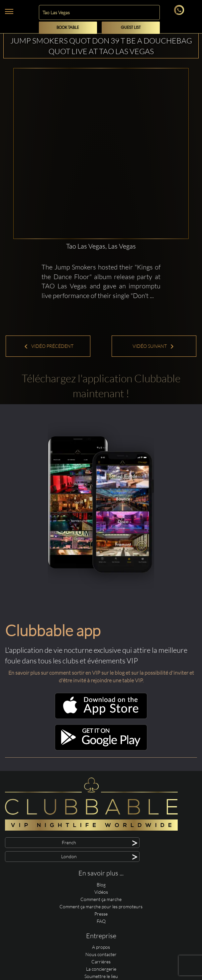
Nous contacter (101, 954)
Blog (101, 885)
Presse (101, 914)
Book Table (68, 28)
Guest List (131, 28)
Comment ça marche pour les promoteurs (101, 906)
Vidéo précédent (49, 346)
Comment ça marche (101, 899)
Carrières (101, 962)
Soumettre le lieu (101, 976)
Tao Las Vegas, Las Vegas (101, 246)
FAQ (101, 921)
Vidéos (101, 892)
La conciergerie (101, 969)
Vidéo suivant (153, 346)
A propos (101, 947)
